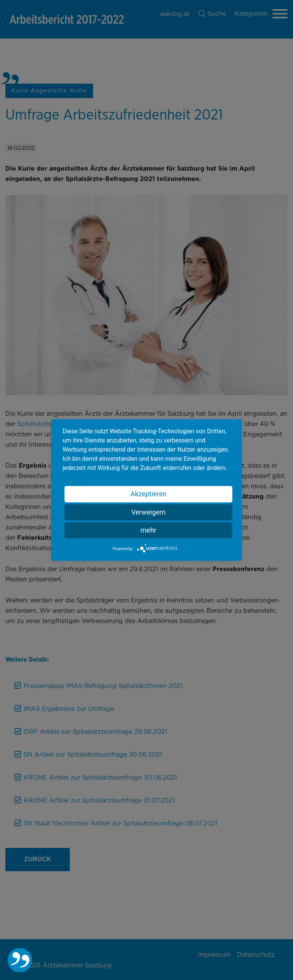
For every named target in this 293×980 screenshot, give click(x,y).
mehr (148, 530)
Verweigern (148, 512)
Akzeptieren (149, 494)
